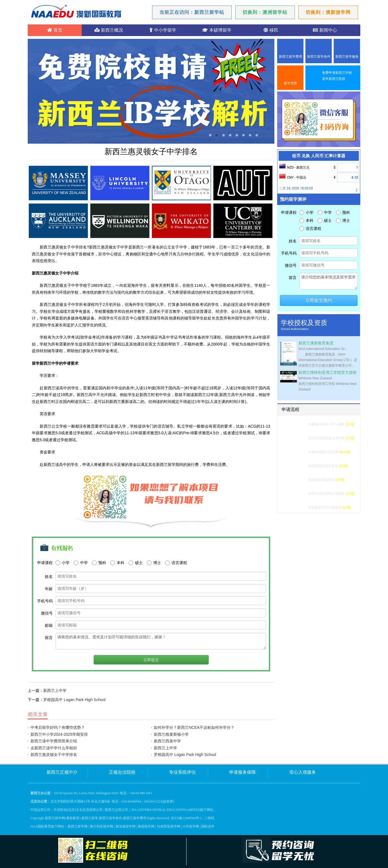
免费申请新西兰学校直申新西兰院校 (337, 76)
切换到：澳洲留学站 (265, 12)
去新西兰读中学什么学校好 (54, 748)
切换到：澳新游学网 (328, 12)
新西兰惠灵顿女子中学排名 (54, 755)
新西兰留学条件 (319, 57)
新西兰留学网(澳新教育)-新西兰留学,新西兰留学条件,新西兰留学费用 (96, 818)
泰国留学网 (146, 826)
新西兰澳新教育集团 (316, 343)
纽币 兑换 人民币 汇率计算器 (319, 156)
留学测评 (298, 424)
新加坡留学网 (126, 826)
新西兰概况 (109, 30)
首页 (55, 30)
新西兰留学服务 (347, 57)
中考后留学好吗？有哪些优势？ (58, 727)
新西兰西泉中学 (167, 741)
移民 (271, 30)
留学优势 (290, 83)
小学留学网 (191, 826)
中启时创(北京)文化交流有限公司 (78, 810)
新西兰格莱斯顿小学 (171, 734)
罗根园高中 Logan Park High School (74, 700)
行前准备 (298, 480)
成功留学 (298, 507)
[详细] (350, 424)
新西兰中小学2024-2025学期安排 (59, 734)
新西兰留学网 (78, 826)
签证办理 (298, 466)
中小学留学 (163, 30)
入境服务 (298, 494)
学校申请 (298, 452)
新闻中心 (325, 30)
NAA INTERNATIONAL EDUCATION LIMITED (166, 810)
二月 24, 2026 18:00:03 (296, 188)
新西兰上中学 (55, 691)
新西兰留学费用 (290, 57)
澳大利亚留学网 (101, 826)
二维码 (209, 818)
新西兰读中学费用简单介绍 (54, 741)
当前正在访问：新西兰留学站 (192, 12)
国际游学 (208, 826)
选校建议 (298, 438)
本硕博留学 (217, 30)
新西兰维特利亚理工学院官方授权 (328, 373)
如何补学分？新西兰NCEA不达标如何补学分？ (194, 727)
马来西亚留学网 (169, 826)
